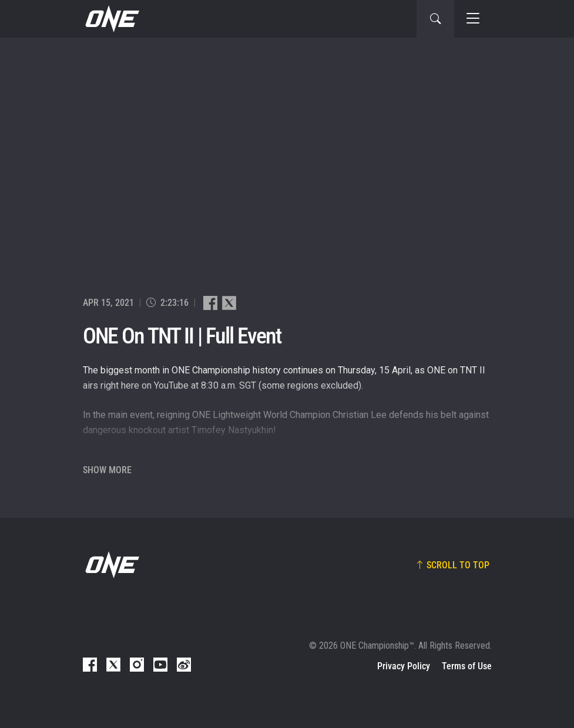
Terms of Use (467, 666)
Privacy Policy (404, 666)
